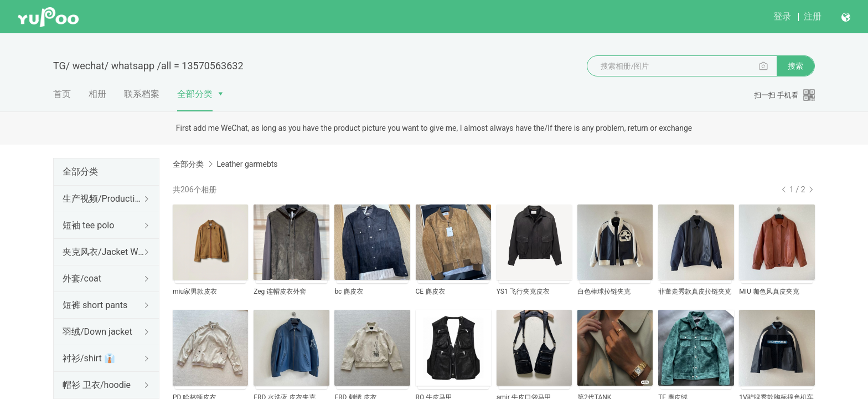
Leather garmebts (247, 164)
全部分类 (195, 94)
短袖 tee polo (88, 225)
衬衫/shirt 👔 (89, 358)
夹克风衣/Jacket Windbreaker (104, 252)
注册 (813, 16)
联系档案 (142, 94)
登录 (782, 16)
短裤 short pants (95, 305)
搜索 (795, 66)
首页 (62, 94)
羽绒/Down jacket (97, 332)
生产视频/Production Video (104, 199)
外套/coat (82, 278)
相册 (97, 94)
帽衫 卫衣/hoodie (97, 385)
